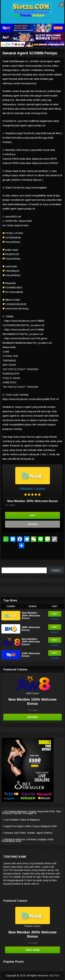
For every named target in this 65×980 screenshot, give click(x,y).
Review (32, 524)
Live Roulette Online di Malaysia (22, 820)
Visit (33, 515)
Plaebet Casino (33, 489)
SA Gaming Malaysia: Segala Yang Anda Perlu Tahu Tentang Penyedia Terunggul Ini (31, 812)
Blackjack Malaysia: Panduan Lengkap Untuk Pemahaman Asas (28, 840)
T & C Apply (10, 505)
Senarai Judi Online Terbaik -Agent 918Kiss (29, 833)
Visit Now (33, 950)
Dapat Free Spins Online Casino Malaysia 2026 (31, 826)
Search (56, 570)
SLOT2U (55, 976)
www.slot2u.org (25, 863)
